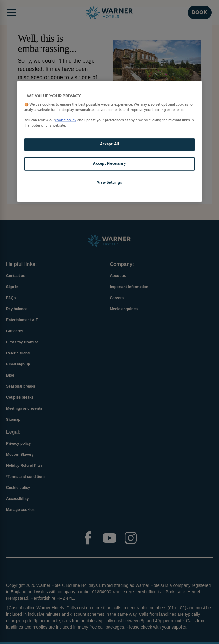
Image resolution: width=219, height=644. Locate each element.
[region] (110, 141)
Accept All (110, 144)
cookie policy (66, 120)
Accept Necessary (109, 164)
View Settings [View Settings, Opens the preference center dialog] (110, 183)
